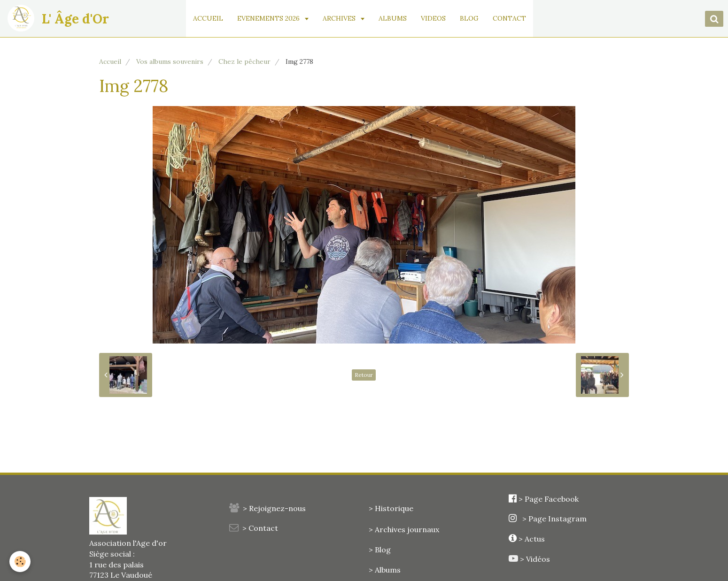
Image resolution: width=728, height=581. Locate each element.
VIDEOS (433, 18)
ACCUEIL (208, 18)
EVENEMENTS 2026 (269, 18)
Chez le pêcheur (244, 61)
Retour (364, 375)
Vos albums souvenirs (170, 61)
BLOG (469, 18)
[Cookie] (20, 562)
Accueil (110, 61)
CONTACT (509, 18)
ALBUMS (393, 18)
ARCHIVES (340, 18)
